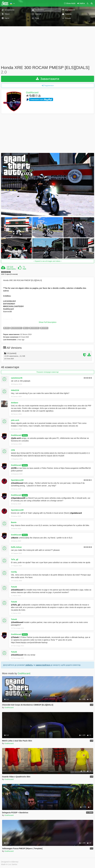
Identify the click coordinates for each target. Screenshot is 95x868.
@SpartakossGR (18, 498)
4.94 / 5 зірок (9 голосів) (9, 274)
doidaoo (15, 403)
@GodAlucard (17, 483)
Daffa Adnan (16, 547)
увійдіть (29, 665)
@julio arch (16, 438)
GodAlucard (32, 93)
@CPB (14, 468)
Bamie (14, 522)
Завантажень (11, 269)
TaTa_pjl (15, 559)
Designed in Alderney (10, 862)
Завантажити (48, 79)
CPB (13, 450)
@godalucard (76, 513)
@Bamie (15, 538)
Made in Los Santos (9, 864)
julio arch (15, 420)
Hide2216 (15, 390)
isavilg (14, 572)
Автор (25, 435)
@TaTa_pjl (15, 605)
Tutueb (14, 587)
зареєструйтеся (43, 665)
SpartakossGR (17, 480)
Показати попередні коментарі (48, 372)
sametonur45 (17, 378)
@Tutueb (15, 637)
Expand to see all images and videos (48, 261)
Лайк (24, 269)
